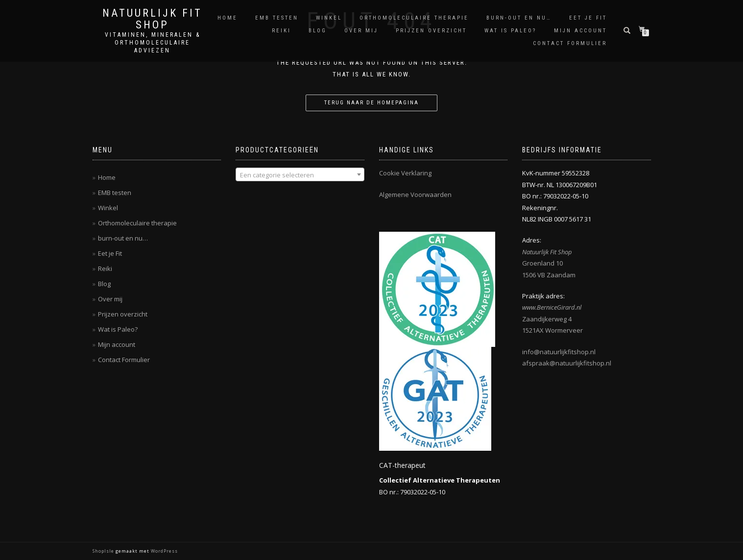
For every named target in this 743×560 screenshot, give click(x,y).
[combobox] (300, 174)
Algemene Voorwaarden (415, 195)
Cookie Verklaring (405, 173)
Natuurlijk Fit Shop (152, 19)
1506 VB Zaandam (549, 275)
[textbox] (300, 175)
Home (228, 18)
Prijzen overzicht (431, 31)
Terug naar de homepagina (371, 103)
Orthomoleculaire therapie (414, 18)
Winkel (329, 18)
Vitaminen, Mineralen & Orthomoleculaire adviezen (153, 43)
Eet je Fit (588, 18)
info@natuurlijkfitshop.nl (559, 352)
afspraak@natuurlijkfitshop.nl (567, 363)
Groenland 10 (542, 263)
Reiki (281, 31)
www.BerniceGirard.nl (552, 307)
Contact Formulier (570, 43)
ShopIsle (104, 551)
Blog (318, 31)
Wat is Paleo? (510, 31)
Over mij (361, 31)
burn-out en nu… (519, 18)
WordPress (164, 551)
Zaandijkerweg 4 (547, 319)
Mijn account (580, 31)
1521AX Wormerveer (552, 330)
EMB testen (277, 18)
